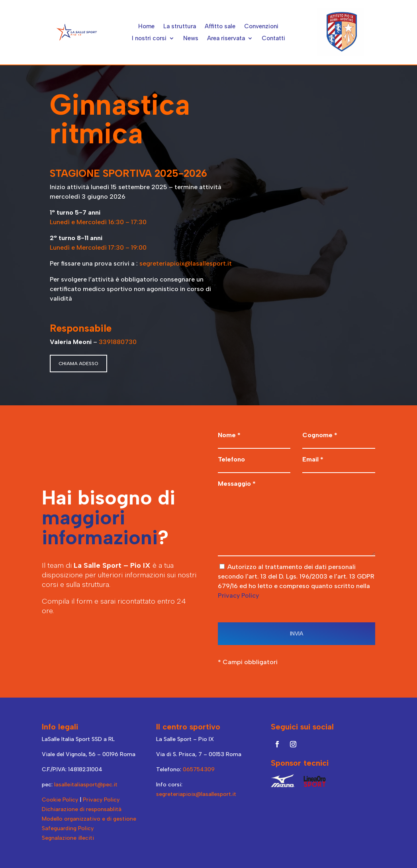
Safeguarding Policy (68, 828)
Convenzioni (261, 27)
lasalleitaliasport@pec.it (86, 785)
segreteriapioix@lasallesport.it (186, 263)
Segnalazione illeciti (68, 838)
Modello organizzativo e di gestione (89, 819)
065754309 (199, 769)
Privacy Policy (238, 595)
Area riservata (226, 39)
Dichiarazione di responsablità (82, 809)
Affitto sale (220, 27)
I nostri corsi (149, 39)
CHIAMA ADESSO (78, 364)
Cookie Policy (60, 800)
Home (146, 27)
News (191, 39)
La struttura (180, 27)
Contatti (273, 39)
